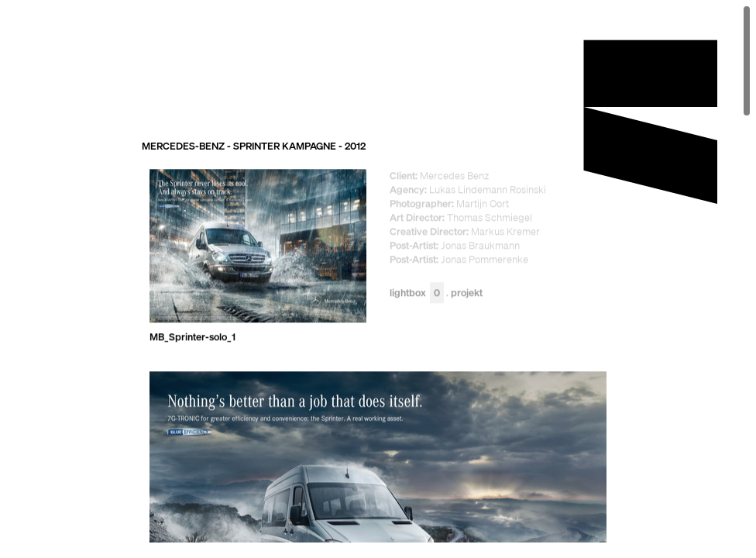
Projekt (467, 293)
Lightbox (417, 293)
